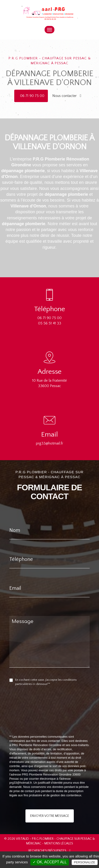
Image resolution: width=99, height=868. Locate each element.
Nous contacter (67, 96)
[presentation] (59, 721)
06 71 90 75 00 (32, 96)
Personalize (85, 862)
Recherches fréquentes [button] (49, 851)
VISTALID (22, 839)
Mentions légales (59, 843)
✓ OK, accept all (50, 862)
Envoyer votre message (50, 816)
